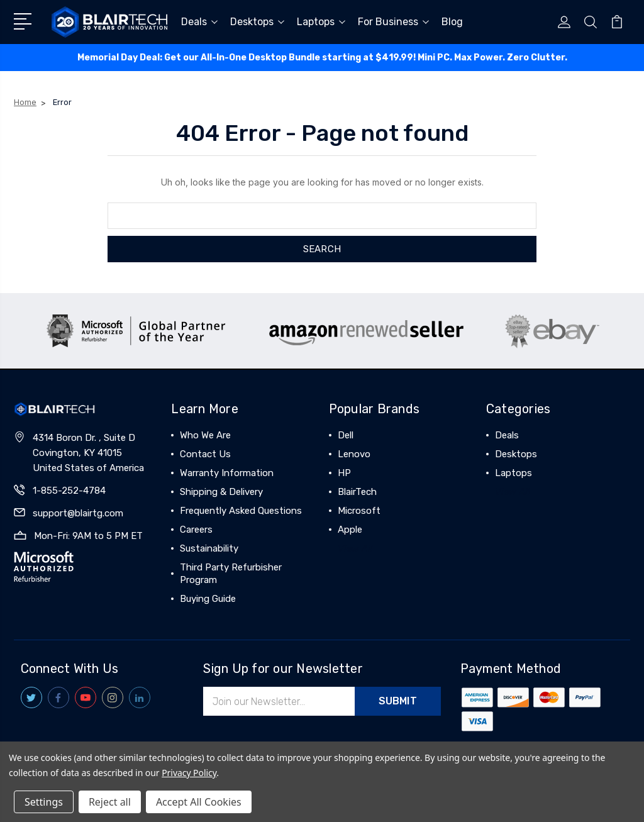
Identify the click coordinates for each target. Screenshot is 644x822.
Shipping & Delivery (221, 492)
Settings (44, 802)
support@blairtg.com (78, 513)
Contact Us (205, 454)
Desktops (257, 22)
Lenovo (354, 454)
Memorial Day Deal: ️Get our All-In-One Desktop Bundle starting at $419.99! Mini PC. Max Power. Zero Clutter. (322, 58)
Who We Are (205, 435)
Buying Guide (208, 599)
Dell (346, 435)
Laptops (321, 22)
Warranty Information (227, 473)
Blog (452, 22)
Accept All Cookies (199, 802)
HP (344, 473)
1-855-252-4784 (69, 491)
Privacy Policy (189, 773)
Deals (199, 22)
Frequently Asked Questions (241, 511)
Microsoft (359, 511)
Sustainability (209, 548)
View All (355, 548)
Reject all (110, 802)
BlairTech (357, 492)
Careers (196, 530)
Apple (350, 530)
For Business (393, 22)
